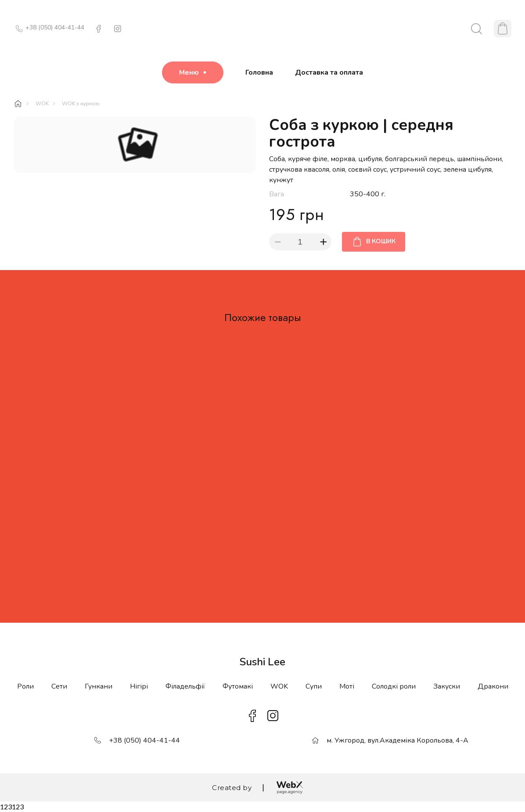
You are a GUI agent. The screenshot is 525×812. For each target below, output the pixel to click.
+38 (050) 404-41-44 (55, 27)
